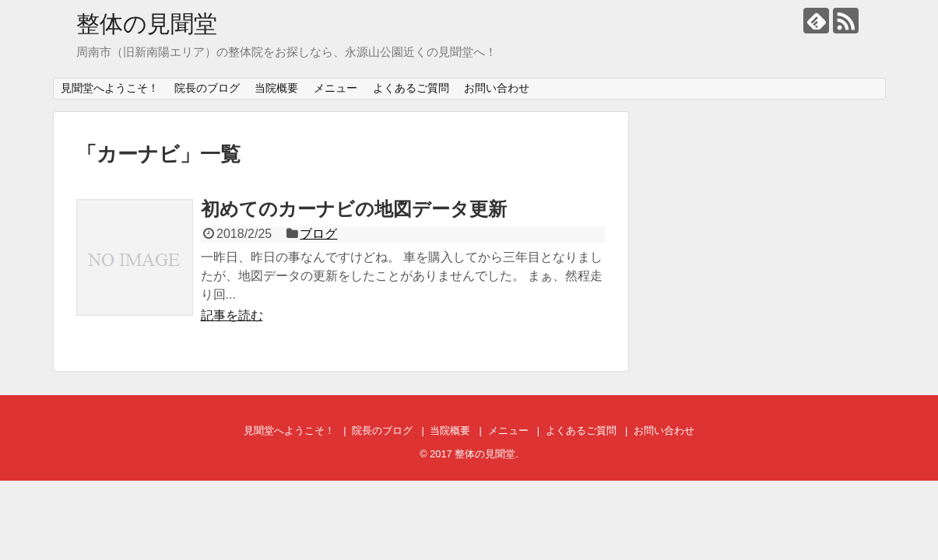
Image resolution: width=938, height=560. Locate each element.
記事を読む (232, 315)
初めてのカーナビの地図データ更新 (354, 209)
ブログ (318, 234)
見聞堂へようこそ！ (110, 88)
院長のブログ (207, 88)
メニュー (336, 88)
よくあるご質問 (411, 88)
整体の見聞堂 (147, 24)
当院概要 (276, 88)
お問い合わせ (497, 88)
